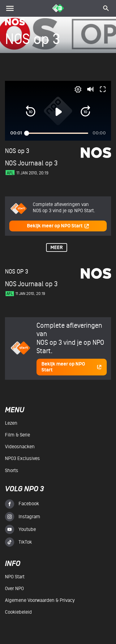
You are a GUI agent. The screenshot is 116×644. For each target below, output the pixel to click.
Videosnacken (20, 447)
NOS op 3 (17, 151)
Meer (57, 248)
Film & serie (17, 435)
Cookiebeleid (18, 612)
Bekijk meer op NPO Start (58, 226)
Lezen (11, 423)
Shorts (12, 471)
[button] (31, 112)
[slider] (57, 133)
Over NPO (14, 589)
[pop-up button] (78, 89)
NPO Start (15, 577)
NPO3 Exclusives (22, 458)
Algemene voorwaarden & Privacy (40, 600)
